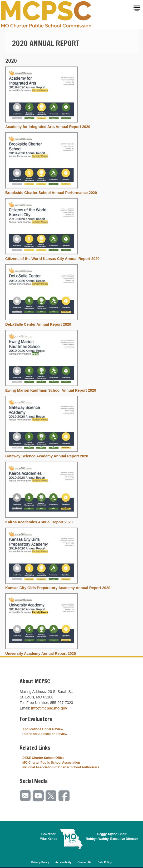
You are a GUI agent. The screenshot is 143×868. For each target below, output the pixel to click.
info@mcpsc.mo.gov (49, 708)
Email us (26, 796)
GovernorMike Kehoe (49, 836)
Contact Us (84, 862)
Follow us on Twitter (51, 796)
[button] (41, 121)
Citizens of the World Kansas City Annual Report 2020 (52, 259)
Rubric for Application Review (45, 734)
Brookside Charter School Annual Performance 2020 (51, 193)
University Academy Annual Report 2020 (41, 653)
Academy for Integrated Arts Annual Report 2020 (48, 127)
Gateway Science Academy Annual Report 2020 (47, 456)
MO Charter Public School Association (51, 763)
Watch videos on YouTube (38, 796)
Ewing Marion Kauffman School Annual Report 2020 (51, 390)
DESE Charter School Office (43, 758)
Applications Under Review (43, 729)
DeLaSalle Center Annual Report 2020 (38, 324)
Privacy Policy (40, 862)
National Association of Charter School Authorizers (61, 767)
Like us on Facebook (64, 796)
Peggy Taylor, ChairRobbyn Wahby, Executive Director (112, 836)
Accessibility (63, 862)
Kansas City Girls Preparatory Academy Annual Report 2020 (58, 588)
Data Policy (105, 862)
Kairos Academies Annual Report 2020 (39, 522)
